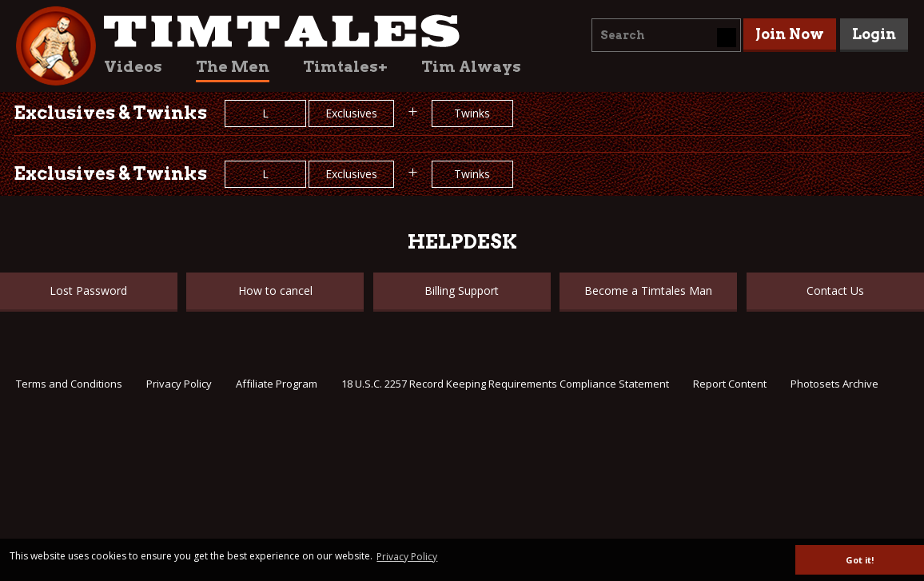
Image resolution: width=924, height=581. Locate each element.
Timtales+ (345, 67)
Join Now (790, 34)
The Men (233, 67)
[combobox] (666, 35)
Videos (133, 67)
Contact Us (835, 290)
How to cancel (275, 290)
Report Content (730, 384)
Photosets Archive (834, 384)
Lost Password (88, 290)
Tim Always (471, 67)
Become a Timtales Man (648, 290)
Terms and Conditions (69, 384)
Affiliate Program (277, 384)
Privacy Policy (179, 384)
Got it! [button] (860, 560)
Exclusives (351, 113)
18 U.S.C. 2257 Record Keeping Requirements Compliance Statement (505, 384)
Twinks (472, 113)
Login (874, 34)
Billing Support (462, 290)
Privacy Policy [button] (407, 557)
